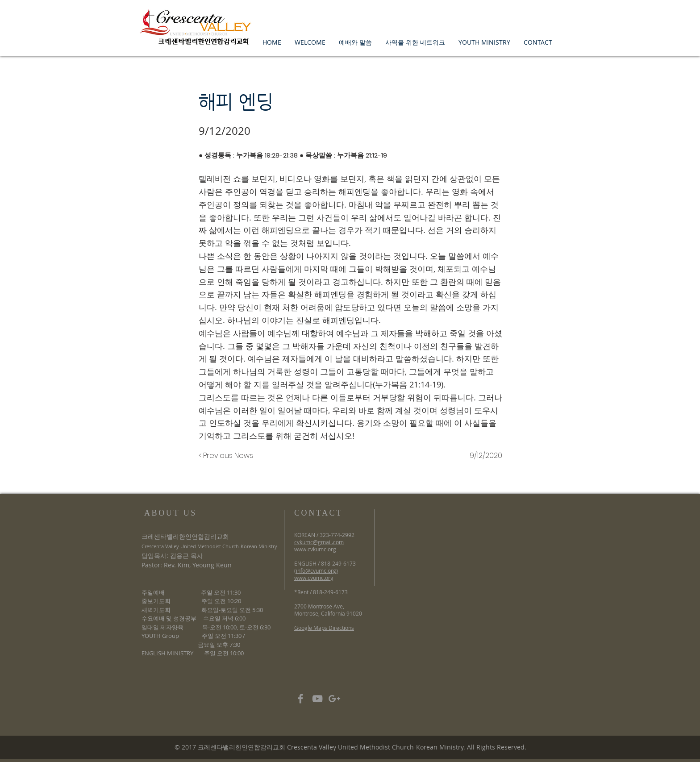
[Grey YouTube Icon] (317, 699)
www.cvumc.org (314, 578)
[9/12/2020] (480, 456)
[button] (310, 42)
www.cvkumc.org (315, 549)
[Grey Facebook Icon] (300, 699)
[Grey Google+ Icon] (334, 699)
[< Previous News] (228, 456)
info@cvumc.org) (317, 570)
